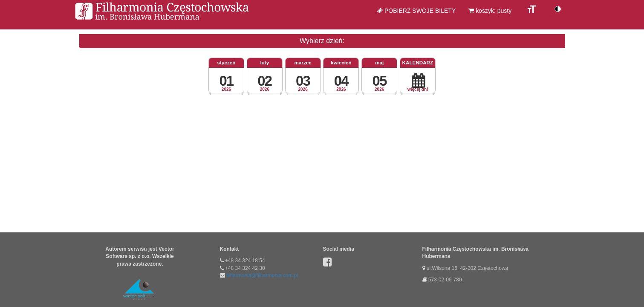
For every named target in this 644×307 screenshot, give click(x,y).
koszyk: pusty (490, 11)
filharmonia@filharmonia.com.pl (262, 275)
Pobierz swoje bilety (416, 11)
